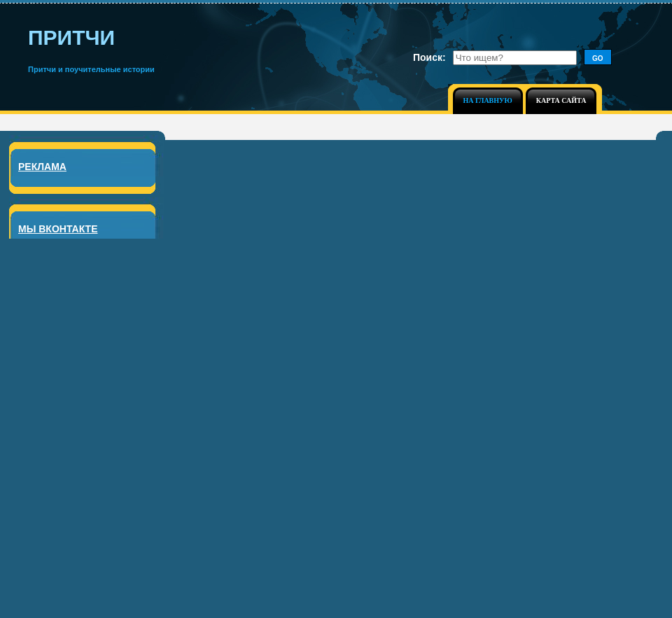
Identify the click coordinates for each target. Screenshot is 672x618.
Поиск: (429, 57)
